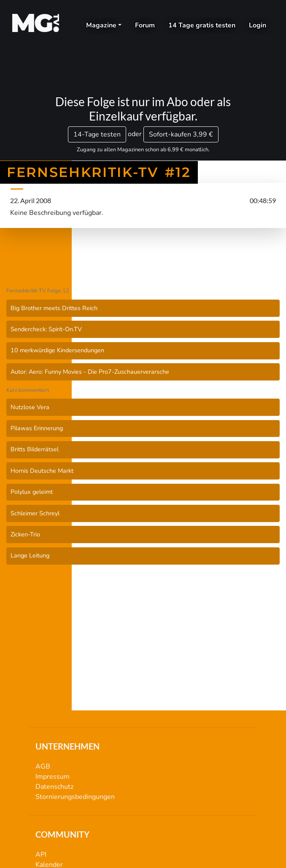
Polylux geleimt (32, 492)
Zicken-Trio (25, 534)
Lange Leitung (30, 555)
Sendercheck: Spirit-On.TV (46, 329)
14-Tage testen (97, 134)
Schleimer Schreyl (35, 513)
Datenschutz (54, 787)
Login (258, 25)
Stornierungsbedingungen (75, 797)
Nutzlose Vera (30, 407)
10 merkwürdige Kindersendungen (57, 350)
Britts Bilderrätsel (35, 449)
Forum (145, 25)
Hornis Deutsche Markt (42, 471)
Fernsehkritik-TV (143, 263)
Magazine (101, 25)
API (41, 855)
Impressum (53, 777)
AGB (43, 766)
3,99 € (181, 134)
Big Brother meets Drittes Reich (54, 308)
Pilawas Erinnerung (37, 428)
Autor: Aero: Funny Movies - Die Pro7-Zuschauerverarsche (90, 372)
